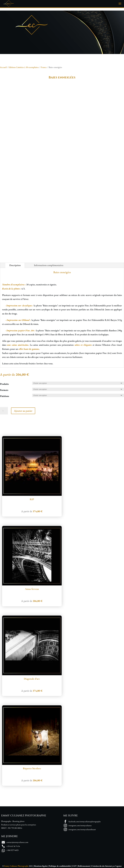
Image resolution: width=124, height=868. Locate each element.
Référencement (84, 866)
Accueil (3, 67)
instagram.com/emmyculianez (80, 825)
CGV (75, 866)
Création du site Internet (102, 866)
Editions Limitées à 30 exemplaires (24, 67)
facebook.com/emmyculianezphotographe (85, 821)
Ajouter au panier (23, 411)
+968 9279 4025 (13, 850)
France (44, 67)
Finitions (5, 396)
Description (15, 265)
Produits (4, 384)
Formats (4, 390)
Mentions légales (41, 866)
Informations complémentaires (49, 265)
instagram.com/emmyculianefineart (82, 829)
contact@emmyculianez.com (17, 842)
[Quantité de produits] (4, 411)
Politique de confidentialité (60, 866)
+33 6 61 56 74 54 (13, 846)
